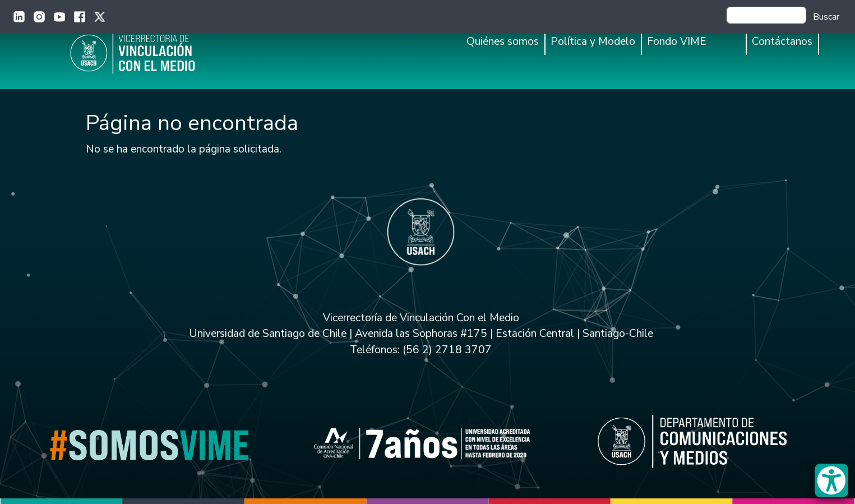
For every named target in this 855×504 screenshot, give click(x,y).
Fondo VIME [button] (677, 41)
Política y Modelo (593, 41)
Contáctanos (782, 41)
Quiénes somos (503, 41)
